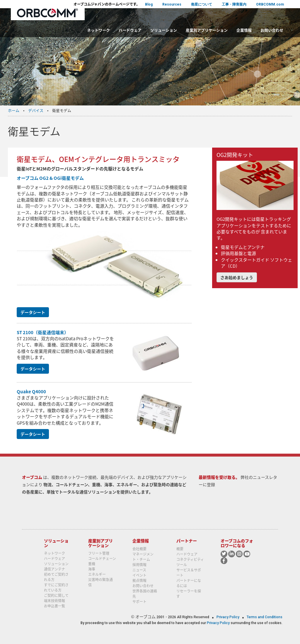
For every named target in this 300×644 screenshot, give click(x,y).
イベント (139, 575)
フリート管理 (99, 553)
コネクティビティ (190, 559)
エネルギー (97, 574)
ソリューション (164, 30)
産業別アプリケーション (207, 30)
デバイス (36, 110)
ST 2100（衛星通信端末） (43, 332)
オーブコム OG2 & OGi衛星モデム (50, 178)
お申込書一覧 (54, 606)
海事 (92, 569)
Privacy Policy (228, 617)
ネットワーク (98, 30)
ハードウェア (130, 30)
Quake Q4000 (31, 392)
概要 (180, 549)
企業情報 (244, 30)
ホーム (14, 110)
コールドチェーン (102, 558)
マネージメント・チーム (143, 557)
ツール (182, 565)
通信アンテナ (54, 569)
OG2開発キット (235, 155)
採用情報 (139, 565)
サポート (139, 602)
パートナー (187, 541)
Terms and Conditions (265, 617)
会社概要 (139, 549)
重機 (92, 564)
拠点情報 (139, 580)
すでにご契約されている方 (56, 587)
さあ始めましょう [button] (237, 277)
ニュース (139, 570)
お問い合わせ (272, 30)
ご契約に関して (56, 595)
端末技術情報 (54, 601)
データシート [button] (33, 312)
